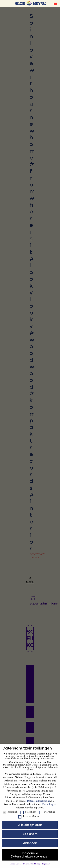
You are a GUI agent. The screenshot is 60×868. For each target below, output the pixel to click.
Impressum (46, 867)
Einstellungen (49, 807)
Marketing (47, 815)
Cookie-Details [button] (16, 867)
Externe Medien (29, 819)
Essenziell (10, 815)
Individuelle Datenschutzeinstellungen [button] (30, 858)
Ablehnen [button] (30, 846)
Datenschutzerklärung (39, 804)
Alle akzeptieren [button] (30, 828)
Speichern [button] (30, 837)
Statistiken (28, 815)
